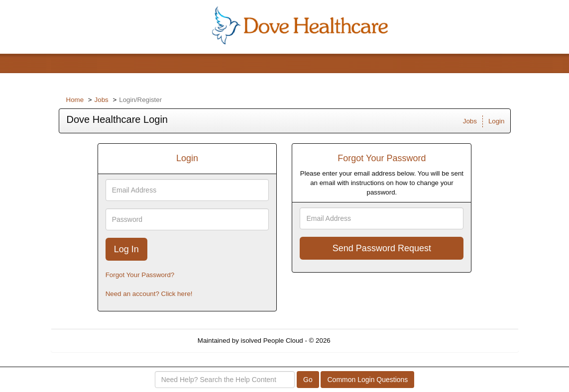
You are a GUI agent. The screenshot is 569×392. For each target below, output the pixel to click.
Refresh (360, 341)
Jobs (102, 100)
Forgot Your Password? (140, 275)
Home (75, 100)
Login (497, 121)
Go (308, 380)
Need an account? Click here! (149, 294)
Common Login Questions (367, 380)
